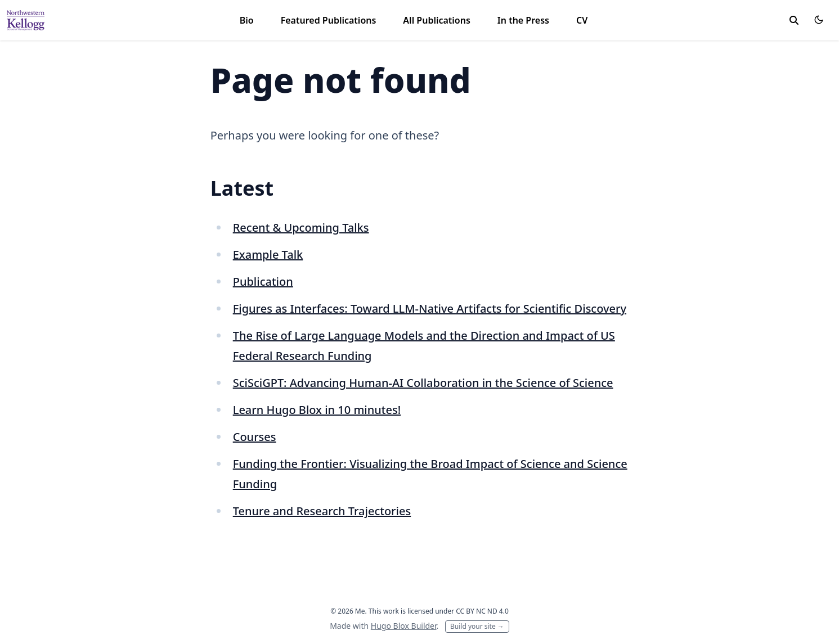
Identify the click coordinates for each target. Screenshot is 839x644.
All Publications (436, 20)
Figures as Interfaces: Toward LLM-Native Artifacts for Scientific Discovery (430, 309)
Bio (247, 20)
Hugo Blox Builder (404, 626)
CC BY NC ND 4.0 (482, 611)
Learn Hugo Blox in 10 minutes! (317, 410)
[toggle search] (794, 20)
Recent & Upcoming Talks (301, 228)
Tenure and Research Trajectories (322, 511)
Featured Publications (329, 20)
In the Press (523, 20)
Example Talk (268, 255)
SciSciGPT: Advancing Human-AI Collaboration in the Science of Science (423, 383)
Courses (255, 437)
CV (582, 20)
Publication (263, 282)
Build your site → (477, 626)
